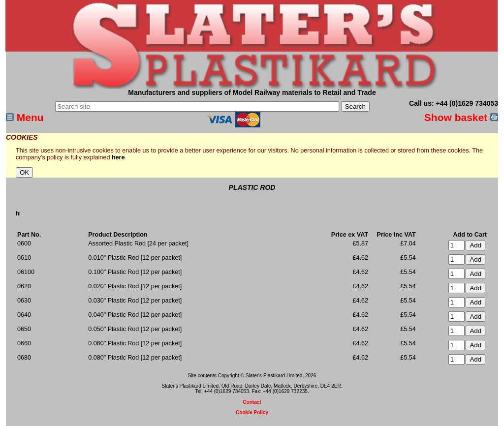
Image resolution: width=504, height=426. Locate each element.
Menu (25, 117)
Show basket (461, 117)
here (118, 157)
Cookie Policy (252, 412)
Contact (252, 402)
